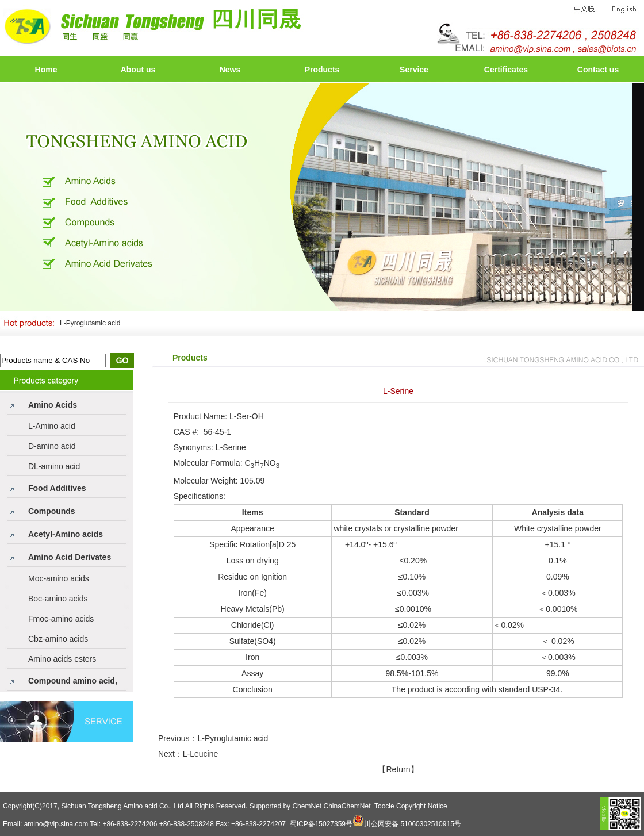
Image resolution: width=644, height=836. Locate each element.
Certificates (506, 70)
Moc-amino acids (59, 578)
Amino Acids (53, 405)
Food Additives (57, 488)
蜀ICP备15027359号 (321, 824)
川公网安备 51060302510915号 (413, 824)
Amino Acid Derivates (70, 557)
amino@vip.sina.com (56, 824)
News (230, 70)
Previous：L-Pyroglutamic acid (213, 738)
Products (322, 70)
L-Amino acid (52, 426)
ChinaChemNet (347, 806)
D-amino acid (52, 446)
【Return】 (398, 769)
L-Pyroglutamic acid (90, 323)
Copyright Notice (422, 806)
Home (46, 70)
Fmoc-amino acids (61, 619)
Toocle (384, 806)
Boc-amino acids (58, 599)
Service (414, 70)
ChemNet (307, 806)
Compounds (52, 511)
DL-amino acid (54, 466)
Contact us (598, 70)
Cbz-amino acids (58, 639)
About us (138, 70)
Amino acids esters (62, 659)
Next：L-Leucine (188, 754)
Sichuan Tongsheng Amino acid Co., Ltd (122, 806)
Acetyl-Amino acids (66, 534)
